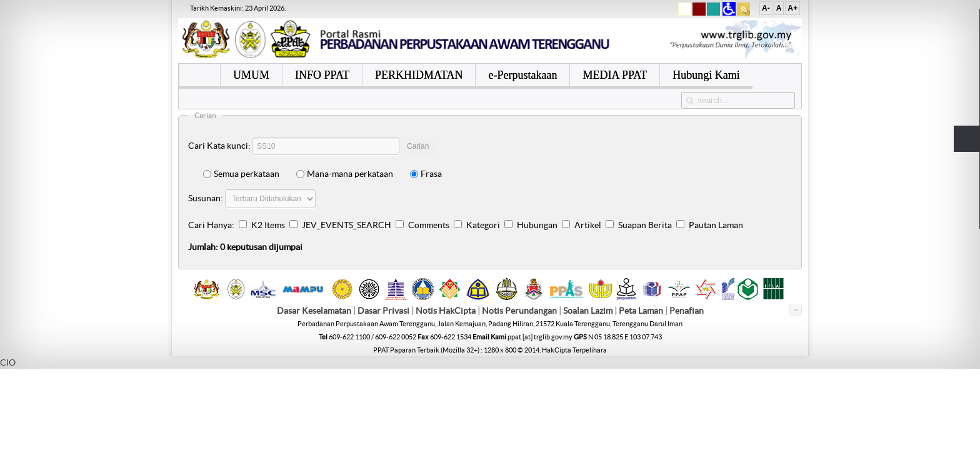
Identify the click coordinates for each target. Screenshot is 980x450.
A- (766, 8)
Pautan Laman (716, 225)
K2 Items (268, 225)
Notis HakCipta (446, 311)
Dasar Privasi (383, 311)
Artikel (588, 225)
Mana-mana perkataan (345, 174)
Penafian (687, 311)
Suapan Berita (645, 225)
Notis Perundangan (519, 311)
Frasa (426, 174)
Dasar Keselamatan (314, 311)
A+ (792, 8)
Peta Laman (642, 311)
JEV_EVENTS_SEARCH (347, 225)
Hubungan (537, 225)
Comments (429, 225)
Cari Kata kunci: (219, 146)
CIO (8, 362)
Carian (418, 146)
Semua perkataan (241, 174)
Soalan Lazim (588, 311)
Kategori (483, 225)
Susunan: (206, 198)
